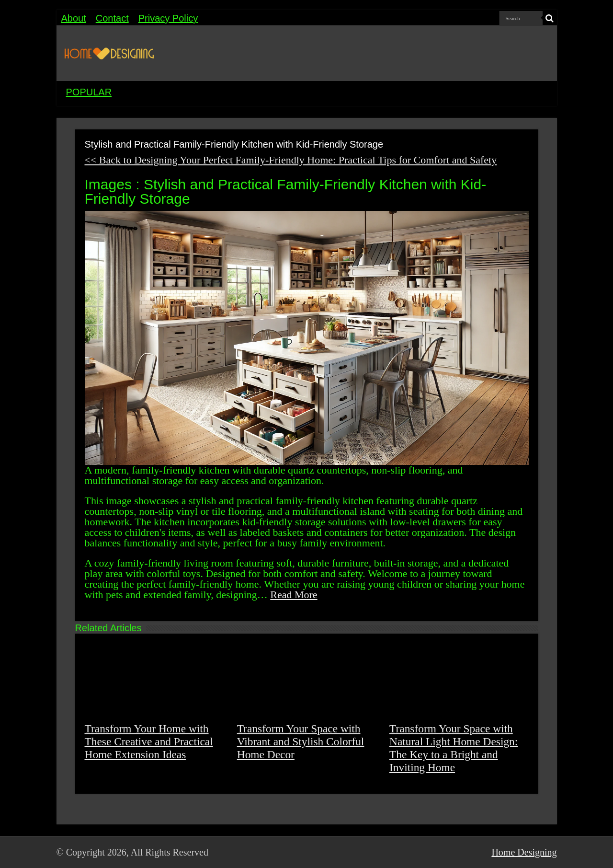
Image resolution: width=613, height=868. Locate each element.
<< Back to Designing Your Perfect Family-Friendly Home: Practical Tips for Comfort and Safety (291, 160)
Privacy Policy (168, 18)
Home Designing (524, 852)
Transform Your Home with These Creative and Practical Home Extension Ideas (149, 741)
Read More (294, 595)
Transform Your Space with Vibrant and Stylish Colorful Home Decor (301, 741)
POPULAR (89, 92)
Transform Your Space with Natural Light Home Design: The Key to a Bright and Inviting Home (454, 748)
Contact (112, 18)
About (74, 18)
